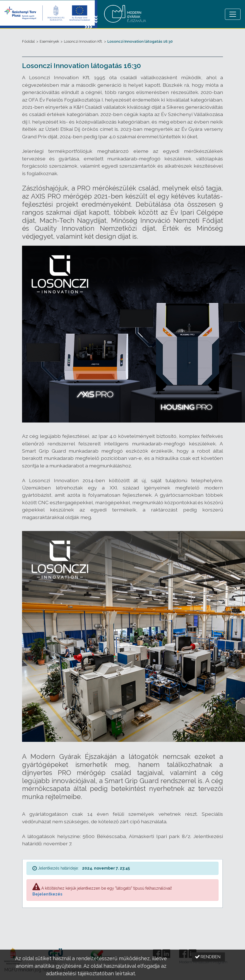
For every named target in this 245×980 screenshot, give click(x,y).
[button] (208, 957)
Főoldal (28, 41)
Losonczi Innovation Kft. (83, 41)
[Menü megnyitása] (233, 14)
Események (49, 41)
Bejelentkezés (47, 894)
